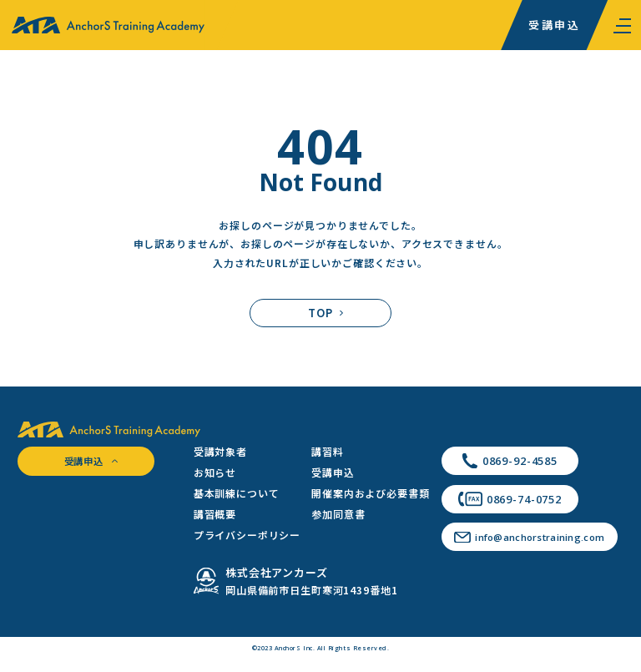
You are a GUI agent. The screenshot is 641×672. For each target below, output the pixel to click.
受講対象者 (220, 451)
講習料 (328, 451)
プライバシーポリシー (247, 535)
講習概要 (215, 514)
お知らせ (215, 472)
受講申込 (554, 25)
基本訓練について (237, 493)
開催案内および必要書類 (370, 493)
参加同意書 (338, 514)
